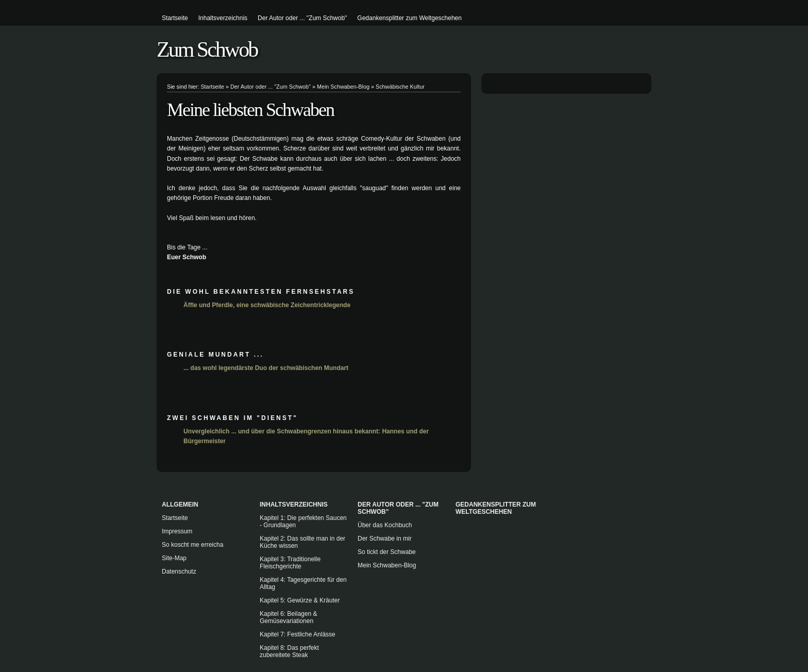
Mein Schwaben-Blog (343, 87)
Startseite (175, 18)
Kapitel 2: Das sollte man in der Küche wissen (302, 542)
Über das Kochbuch (385, 525)
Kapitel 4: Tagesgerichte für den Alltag (303, 583)
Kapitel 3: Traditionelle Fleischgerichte (290, 563)
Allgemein (180, 505)
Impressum (177, 531)
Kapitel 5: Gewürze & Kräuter (300, 600)
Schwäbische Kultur (400, 87)
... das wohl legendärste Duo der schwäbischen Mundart (266, 368)
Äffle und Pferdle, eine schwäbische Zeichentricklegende (267, 305)
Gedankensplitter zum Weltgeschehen (409, 18)
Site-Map (174, 558)
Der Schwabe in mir (385, 539)
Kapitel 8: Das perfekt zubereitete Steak (289, 651)
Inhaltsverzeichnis (223, 18)
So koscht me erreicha (192, 545)
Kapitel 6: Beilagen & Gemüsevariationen (288, 617)
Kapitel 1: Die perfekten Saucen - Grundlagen (303, 522)
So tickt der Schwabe (387, 552)
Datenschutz (179, 572)
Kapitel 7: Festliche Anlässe (298, 634)
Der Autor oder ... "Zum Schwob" (302, 18)
